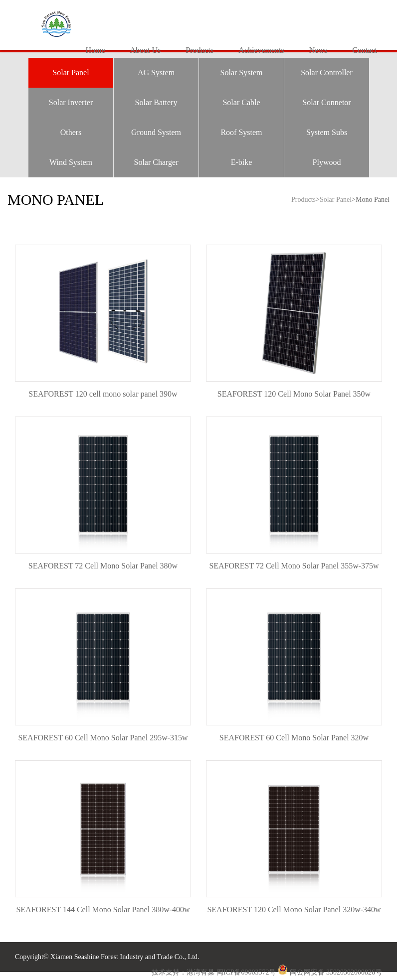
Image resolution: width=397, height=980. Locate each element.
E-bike (242, 162)
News (318, 50)
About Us (145, 50)
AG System (156, 72)
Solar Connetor (326, 102)
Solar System (242, 72)
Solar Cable (241, 102)
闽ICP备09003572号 (246, 972)
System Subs (327, 132)
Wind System (71, 162)
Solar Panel (71, 72)
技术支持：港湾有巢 (184, 972)
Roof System (241, 132)
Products (199, 50)
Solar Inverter (71, 102)
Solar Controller (327, 72)
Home (95, 50)
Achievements (261, 50)
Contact (365, 50)
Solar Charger (156, 162)
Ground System (156, 132)
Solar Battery (156, 102)
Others (71, 132)
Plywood (327, 162)
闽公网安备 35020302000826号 (336, 972)
